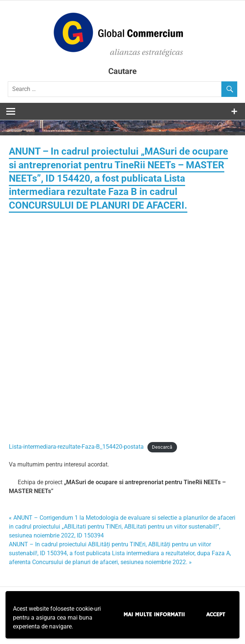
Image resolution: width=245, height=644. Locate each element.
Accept (216, 615)
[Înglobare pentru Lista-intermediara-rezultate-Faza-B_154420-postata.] (122, 323)
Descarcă (162, 447)
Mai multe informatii (154, 615)
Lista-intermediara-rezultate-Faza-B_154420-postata (76, 447)
